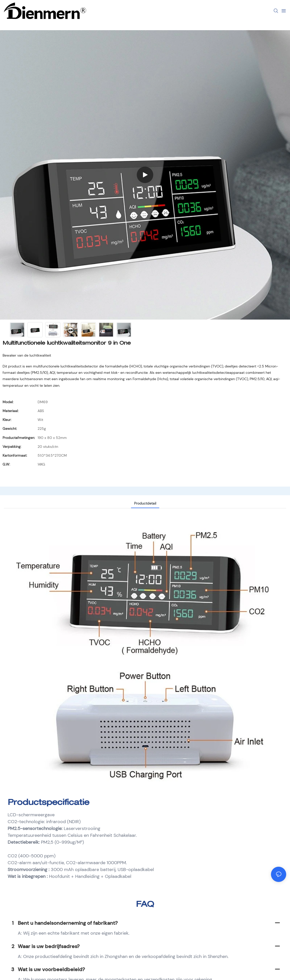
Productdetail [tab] (145, 503)
